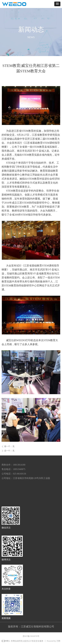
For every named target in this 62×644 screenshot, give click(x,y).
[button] (57, 4)
